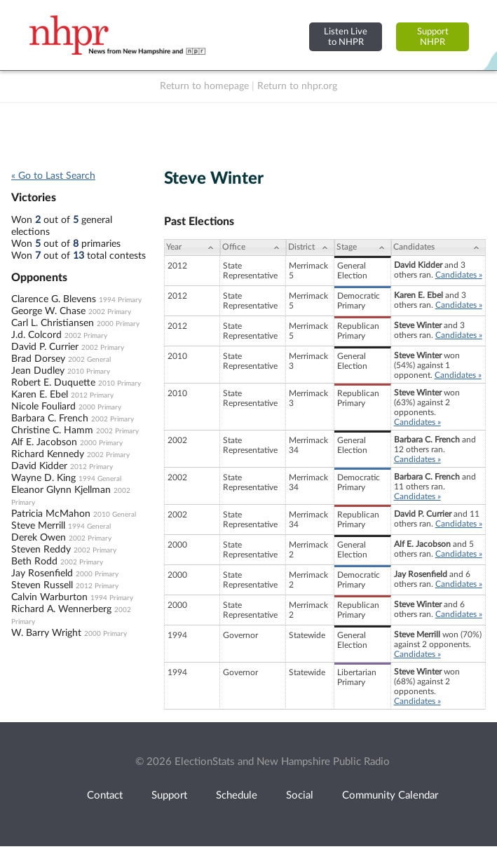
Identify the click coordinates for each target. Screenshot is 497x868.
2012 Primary (92, 395)
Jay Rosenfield (42, 574)
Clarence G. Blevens (54, 299)
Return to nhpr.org (297, 86)
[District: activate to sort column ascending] (310, 247)
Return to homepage (204, 86)
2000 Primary (118, 324)
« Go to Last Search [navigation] (53, 176)
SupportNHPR (433, 37)
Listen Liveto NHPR (346, 37)
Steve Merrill (38, 526)
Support (169, 795)
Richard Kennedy (48, 454)
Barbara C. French (50, 419)
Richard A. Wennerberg (61, 609)
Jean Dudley (38, 371)
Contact (105, 795)
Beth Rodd (34, 562)
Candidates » (459, 275)
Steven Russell (42, 585)
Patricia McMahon (51, 514)
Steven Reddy (41, 550)
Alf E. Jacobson (44, 442)
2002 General (89, 360)
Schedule (237, 795)
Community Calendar (390, 795)
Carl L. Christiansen (53, 323)
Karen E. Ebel (40, 395)
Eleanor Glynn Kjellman (61, 490)
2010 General (115, 515)
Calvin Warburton (49, 597)
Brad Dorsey (38, 359)
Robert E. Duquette (53, 383)
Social (300, 795)
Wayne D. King (43, 478)
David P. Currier (45, 347)
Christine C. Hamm (52, 430)
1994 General (100, 479)
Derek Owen (39, 538)
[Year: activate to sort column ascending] (192, 247)
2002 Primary (110, 312)
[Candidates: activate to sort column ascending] (438, 247)
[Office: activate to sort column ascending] (253, 247)
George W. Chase (48, 311)
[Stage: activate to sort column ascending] (362, 247)
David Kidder (39, 466)
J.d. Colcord (36, 335)
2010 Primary (89, 372)
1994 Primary (120, 300)
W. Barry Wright (46, 633)
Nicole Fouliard (43, 407)
